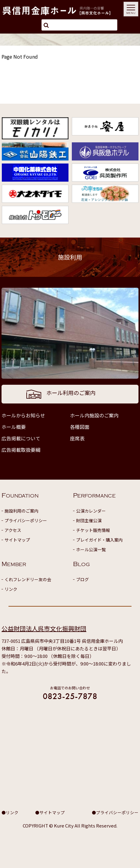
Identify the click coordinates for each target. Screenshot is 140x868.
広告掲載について (21, 438)
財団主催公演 (89, 520)
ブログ (82, 579)
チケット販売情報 (93, 530)
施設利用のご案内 (22, 511)
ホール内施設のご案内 (94, 415)
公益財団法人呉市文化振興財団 (44, 628)
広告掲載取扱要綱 (21, 450)
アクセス (13, 530)
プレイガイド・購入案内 (99, 540)
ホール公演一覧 (91, 549)
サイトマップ (17, 540)
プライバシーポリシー (26, 520)
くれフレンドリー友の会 (28, 579)
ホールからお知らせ (23, 415)
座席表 (77, 438)
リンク (11, 589)
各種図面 (80, 427)
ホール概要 (14, 427)
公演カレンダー (91, 511)
